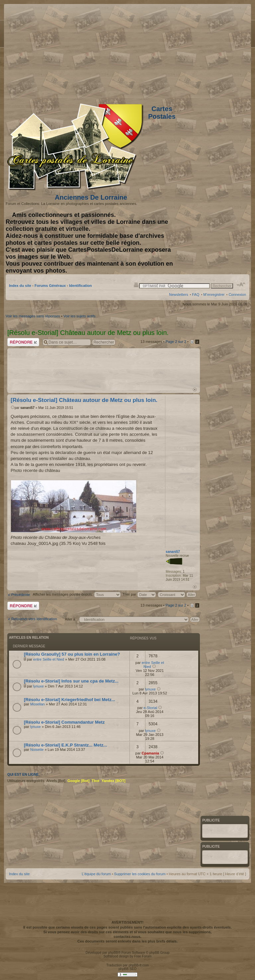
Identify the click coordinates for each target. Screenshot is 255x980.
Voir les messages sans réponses (33, 316)
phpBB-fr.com (139, 965)
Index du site (20, 286)
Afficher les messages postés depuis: (77, 594)
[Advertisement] (194, 52)
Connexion (237, 294)
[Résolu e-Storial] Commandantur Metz (64, 722)
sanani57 (27, 408)
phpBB (113, 953)
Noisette (37, 750)
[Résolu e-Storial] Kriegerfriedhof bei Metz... (70, 700)
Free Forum (143, 956)
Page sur (176, 342)
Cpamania (151, 753)
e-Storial (150, 708)
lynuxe (39, 686)
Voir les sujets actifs (80, 316)
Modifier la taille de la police (241, 285)
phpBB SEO (127, 969)
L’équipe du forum (96, 874)
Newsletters (178, 294)
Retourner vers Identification (34, 619)
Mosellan (38, 704)
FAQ (196, 294)
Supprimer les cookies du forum (140, 874)
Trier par (139, 594)
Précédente (21, 595)
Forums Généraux (50, 286)
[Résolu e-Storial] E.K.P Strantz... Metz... (65, 745)
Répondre (23, 342)
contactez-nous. (127, 937)
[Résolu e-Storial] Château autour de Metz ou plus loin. (84, 400)
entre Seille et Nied (49, 659)
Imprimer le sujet (136, 285)
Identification (80, 286)
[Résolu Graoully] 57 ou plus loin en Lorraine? (72, 654)
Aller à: (70, 619)
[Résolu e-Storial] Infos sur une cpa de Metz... (71, 681)
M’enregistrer (214, 294)
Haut (195, 390)
